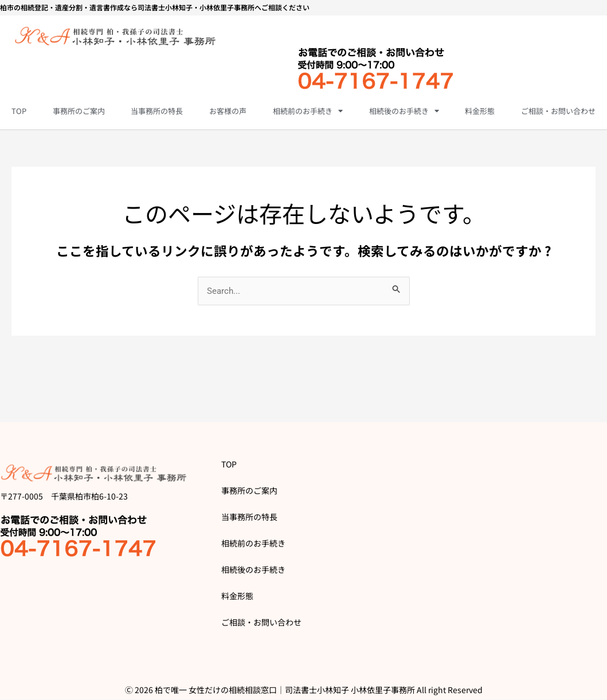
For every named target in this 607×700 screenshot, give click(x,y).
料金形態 (480, 111)
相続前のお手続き (308, 111)
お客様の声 (228, 111)
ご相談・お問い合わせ (558, 111)
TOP (19, 111)
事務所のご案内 (79, 111)
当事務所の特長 (157, 111)
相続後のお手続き (404, 111)
